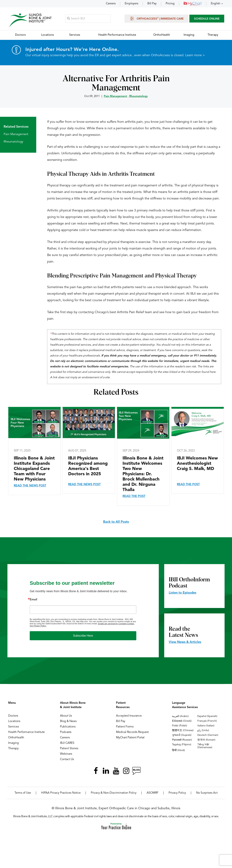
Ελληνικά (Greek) (182, 721)
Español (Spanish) (207, 716)
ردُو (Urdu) (203, 731)
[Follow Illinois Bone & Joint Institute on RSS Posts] (136, 771)
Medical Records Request (132, 732)
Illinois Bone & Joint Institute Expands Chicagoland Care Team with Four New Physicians (34, 469)
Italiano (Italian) (206, 726)
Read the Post (134, 496)
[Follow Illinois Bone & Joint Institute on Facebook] (96, 771)
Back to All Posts (116, 522)
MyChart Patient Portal (130, 738)
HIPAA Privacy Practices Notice (61, 793)
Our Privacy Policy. (38, 626)
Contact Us (67, 760)
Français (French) (207, 721)
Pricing (170, 4)
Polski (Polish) (180, 726)
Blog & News (68, 721)
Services (14, 727)
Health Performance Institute (26, 732)
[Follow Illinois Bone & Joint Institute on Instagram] (126, 771)
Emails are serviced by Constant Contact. (116, 624)
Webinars (66, 754)
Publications (68, 727)
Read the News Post (30, 486)
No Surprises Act (207, 793)
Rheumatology (138, 97)
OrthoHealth (16, 738)
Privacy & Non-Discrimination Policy (114, 793)
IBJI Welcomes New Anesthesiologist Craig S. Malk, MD (197, 464)
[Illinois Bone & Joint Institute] (30, 20)
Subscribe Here (83, 636)
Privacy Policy (177, 793)
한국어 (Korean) (206, 740)
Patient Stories (69, 749)
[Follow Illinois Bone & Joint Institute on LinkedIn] (106, 771)
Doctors (13, 716)
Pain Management (115, 97)
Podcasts (66, 732)
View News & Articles (185, 642)
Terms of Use (23, 793)
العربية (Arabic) (180, 716)
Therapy (13, 749)
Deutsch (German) (208, 735)
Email (33, 600)
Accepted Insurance (129, 716)
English (216, 4)
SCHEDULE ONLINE (207, 19)
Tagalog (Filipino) (182, 745)
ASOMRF (153, 793)
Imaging (14, 743)
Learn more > (195, 55)
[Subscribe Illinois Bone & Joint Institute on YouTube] (116, 771)
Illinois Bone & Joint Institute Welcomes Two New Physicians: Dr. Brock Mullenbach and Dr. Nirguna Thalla (143, 474)
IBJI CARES (67, 743)
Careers (111, 4)
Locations (14, 721)
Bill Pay (152, 4)
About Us (66, 716)
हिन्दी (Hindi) (178, 751)
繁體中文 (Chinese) (183, 731)
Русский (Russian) (182, 740)
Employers (131, 4)
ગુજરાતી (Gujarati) (182, 735)
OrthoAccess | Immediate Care (157, 18)
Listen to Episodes (183, 593)
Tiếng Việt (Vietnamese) (205, 746)
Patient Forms (125, 727)
